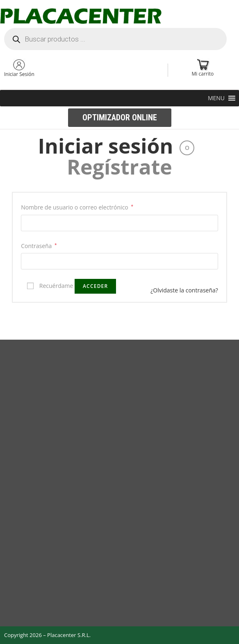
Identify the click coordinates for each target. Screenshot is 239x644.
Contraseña (39, 246)
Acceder (95, 286)
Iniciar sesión (106, 146)
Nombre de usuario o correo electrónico (77, 207)
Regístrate (119, 167)
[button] (216, 98)
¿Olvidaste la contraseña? (184, 290)
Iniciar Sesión (19, 74)
